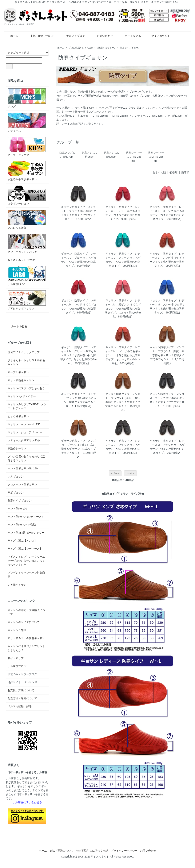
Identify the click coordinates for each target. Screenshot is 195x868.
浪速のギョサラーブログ (22, 674)
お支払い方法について (21, 690)
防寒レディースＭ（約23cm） (156, 157)
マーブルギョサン (18, 372)
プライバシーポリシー (124, 851)
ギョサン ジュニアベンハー (25, 432)
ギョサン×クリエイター (22, 396)
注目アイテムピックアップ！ (25, 352)
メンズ (27, 98)
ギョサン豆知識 (17, 630)
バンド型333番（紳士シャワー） (27, 533)
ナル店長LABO (27, 276)
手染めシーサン (17, 448)
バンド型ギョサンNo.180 (23, 468)
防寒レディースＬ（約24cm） (134, 157)
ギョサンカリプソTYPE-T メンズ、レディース (27, 406)
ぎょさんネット (100, 857)
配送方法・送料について (22, 698)
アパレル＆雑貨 (27, 219)
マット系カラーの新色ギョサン (26, 638)
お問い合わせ (102, 36)
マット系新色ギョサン (21, 380)
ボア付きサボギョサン (27, 300)
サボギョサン (16, 493)
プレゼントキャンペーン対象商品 (26, 575)
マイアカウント (159, 36)
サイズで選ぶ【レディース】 (25, 549)
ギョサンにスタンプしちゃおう (26, 388)
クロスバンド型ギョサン (22, 484)
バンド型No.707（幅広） (23, 525)
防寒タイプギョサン (130, 48)
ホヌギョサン (16, 476)
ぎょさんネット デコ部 (21, 260)
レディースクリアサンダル (24, 440)
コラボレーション (27, 195)
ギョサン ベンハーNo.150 (24, 424)
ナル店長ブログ (73, 36)
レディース (27, 122)
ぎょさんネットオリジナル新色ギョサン (26, 362)
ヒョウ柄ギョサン (18, 416)
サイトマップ (16, 658)
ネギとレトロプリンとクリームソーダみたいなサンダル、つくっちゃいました (26, 561)
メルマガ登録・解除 (20, 706)
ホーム (12, 36)
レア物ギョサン (17, 585)
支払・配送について (40, 36)
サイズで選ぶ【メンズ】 (22, 541)
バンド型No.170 (17, 509)
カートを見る (130, 36)
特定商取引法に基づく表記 (92, 851)
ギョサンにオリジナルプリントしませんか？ (26, 648)
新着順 (185, 172)
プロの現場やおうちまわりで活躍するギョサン (92, 48)
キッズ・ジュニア (27, 147)
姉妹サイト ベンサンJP (22, 682)
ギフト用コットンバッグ (27, 244)
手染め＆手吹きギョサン (27, 171)
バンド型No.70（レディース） (26, 517)
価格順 (173, 172)
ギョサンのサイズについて (24, 622)
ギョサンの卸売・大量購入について (26, 612)
